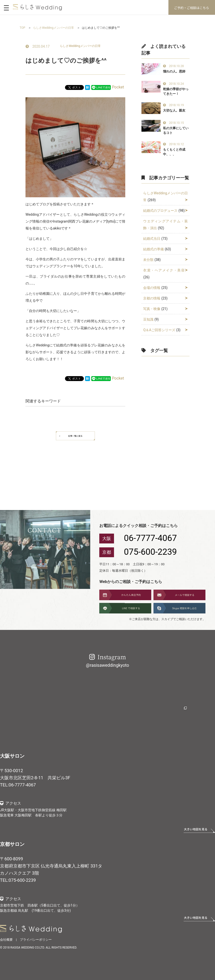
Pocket (118, 87)
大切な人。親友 (174, 110)
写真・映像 (152, 309)
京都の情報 (152, 298)
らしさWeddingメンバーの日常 (80, 46)
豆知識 (148, 319)
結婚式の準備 (153, 249)
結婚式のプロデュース (160, 211)
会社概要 (6, 940)
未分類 (148, 260)
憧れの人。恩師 (174, 71)
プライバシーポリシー (36, 940)
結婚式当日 (152, 239)
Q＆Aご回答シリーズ (159, 330)
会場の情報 (152, 288)
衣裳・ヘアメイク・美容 (164, 270)
